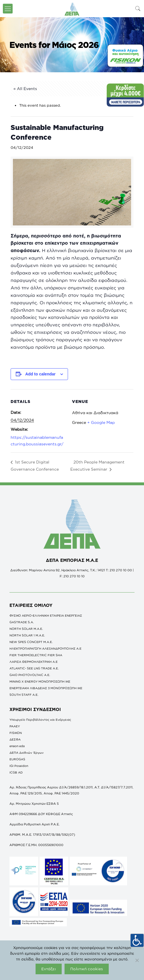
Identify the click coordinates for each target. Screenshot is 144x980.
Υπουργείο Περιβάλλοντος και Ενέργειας (40, 720)
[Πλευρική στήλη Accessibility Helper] (137, 940)
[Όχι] (137, 960)
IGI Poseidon (19, 766)
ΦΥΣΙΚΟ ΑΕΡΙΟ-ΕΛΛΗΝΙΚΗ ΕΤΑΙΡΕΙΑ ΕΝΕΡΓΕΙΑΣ (46, 615)
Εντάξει (49, 969)
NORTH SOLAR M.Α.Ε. (26, 629)
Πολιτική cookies (87, 969)
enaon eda (17, 746)
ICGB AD (16, 772)
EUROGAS (17, 759)
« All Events (25, 88)
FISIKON (16, 733)
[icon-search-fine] (138, 8)
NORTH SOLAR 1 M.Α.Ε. (27, 635)
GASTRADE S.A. (22, 622)
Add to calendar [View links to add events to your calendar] (40, 374)
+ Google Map (101, 422)
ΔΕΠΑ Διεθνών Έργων (27, 753)
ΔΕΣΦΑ (15, 739)
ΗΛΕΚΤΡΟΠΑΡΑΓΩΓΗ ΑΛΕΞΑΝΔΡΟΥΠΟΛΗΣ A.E (45, 648)
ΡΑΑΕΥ (15, 726)
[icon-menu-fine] (8, 9)
